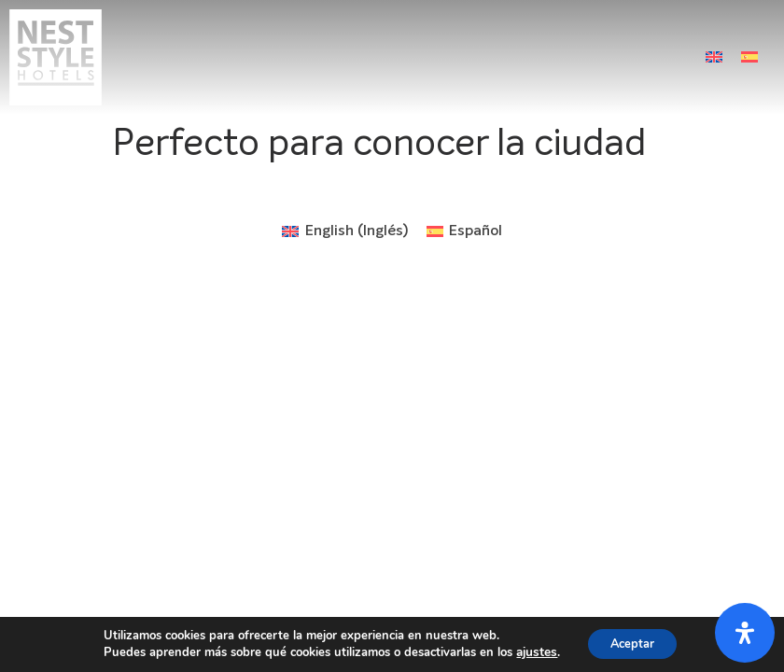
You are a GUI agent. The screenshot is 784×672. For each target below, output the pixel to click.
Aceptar (631, 643)
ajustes (530, 651)
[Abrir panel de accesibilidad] (745, 633)
